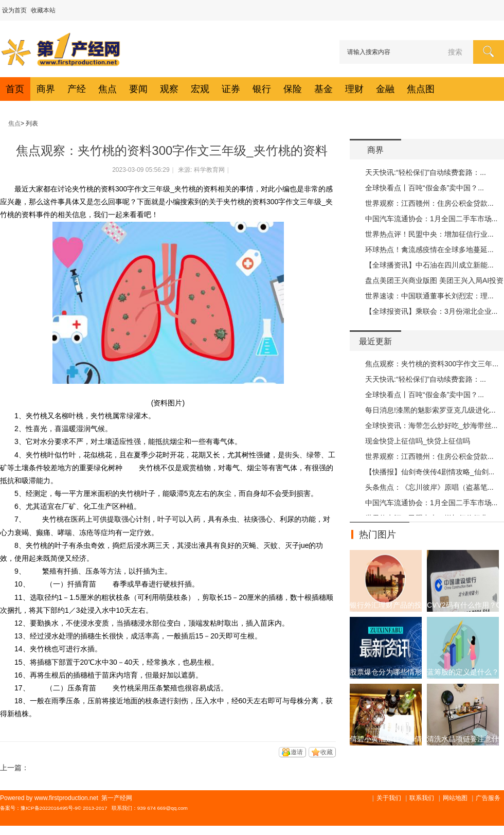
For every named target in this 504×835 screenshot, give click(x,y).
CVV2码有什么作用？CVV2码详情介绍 (463, 605)
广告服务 (488, 798)
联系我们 (422, 798)
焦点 (107, 89)
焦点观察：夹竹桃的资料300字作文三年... (432, 364)
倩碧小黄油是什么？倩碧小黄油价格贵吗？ (386, 739)
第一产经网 (4, 124)
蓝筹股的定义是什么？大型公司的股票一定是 (463, 672)
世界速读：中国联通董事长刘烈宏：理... (429, 296)
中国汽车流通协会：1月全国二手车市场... (431, 219)
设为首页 (14, 10)
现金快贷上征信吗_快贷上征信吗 (418, 441)
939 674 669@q (156, 808)
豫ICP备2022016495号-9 (49, 808)
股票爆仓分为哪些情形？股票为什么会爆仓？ (386, 672)
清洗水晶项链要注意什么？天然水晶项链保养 (463, 739)
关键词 (25, 726)
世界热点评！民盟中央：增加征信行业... (429, 234)
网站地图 (455, 798)
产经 (77, 89)
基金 (323, 89)
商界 (46, 89)
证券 (231, 89)
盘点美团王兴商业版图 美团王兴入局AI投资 (434, 280)
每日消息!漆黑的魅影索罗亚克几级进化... (430, 410)
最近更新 (375, 341)
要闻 (138, 89)
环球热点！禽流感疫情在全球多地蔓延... (429, 250)
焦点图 (421, 89)
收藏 (327, 752)
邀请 (297, 752)
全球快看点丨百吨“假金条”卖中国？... (425, 188)
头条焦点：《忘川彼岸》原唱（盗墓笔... (429, 487)
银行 (262, 89)
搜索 (455, 52)
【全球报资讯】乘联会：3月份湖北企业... (431, 311)
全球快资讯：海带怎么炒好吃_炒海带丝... (431, 425)
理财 (354, 89)
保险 (293, 89)
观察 (169, 89)
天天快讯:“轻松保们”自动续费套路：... (426, 172)
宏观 (200, 89)
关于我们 (389, 798)
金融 (385, 89)
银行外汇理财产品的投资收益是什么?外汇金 (386, 605)
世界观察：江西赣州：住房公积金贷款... (429, 203)
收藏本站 (43, 10)
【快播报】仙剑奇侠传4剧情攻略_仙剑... (430, 472)
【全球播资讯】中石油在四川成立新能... (429, 265)
